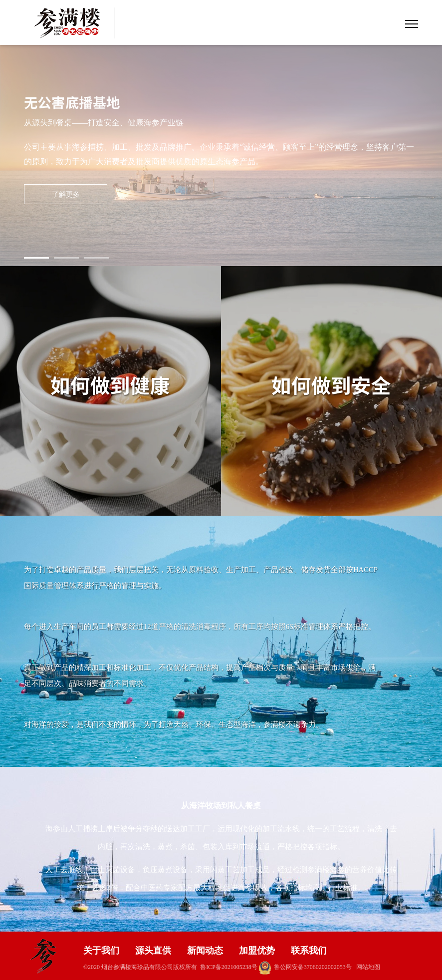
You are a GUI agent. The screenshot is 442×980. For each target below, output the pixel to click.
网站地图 (368, 967)
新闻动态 (205, 951)
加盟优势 (257, 951)
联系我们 (309, 951)
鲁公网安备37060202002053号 (305, 967)
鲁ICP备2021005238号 (229, 967)
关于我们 (101, 951)
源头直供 (153, 951)
